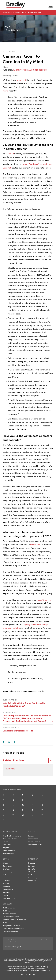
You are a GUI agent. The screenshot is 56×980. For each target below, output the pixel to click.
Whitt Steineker (21, 70)
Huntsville (7, 881)
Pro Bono (32, 875)
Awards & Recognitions (12, 836)
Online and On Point (11, 932)
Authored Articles (10, 839)
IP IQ (5, 923)
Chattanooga (8, 872)
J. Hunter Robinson (39, 70)
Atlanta (6, 863)
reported (10, 154)
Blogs (10, 13)
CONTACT (21, 959)
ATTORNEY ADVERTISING (37, 969)
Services (31, 866)
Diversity (31, 869)
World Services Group (17, 969)
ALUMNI (44, 967)
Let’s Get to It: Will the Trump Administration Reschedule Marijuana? (24, 705)
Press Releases (8, 854)
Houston (6, 878)
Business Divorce (9, 914)
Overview (32, 863)
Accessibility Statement (16, 967)
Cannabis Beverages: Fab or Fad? (19, 731)
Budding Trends (9, 908)
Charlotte (7, 869)
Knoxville (6, 887)
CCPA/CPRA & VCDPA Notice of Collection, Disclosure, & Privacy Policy (28, 962)
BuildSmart (7, 911)
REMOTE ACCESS (33, 967)
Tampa (5, 895)
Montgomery (8, 890)
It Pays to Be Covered (11, 926)
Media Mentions (9, 851)
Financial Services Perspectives (15, 920)
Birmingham (7, 866)
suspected (21, 80)
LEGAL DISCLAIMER (44, 959)
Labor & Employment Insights (14, 929)
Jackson (6, 884)
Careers (31, 836)
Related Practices (14, 760)
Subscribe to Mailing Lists (13, 947)
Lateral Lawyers (34, 842)
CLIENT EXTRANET (9, 959)
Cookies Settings (11, 971)
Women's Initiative (35, 872)
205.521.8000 (31, 959)
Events (5, 842)
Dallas (5, 875)
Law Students (33, 839)
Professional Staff (35, 845)
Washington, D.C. (9, 898)
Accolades (32, 881)
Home (5, 13)
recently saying (44, 600)
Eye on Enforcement (11, 917)
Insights (6, 848)
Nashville (6, 892)
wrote (6, 91)
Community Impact (36, 878)
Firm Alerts (7, 845)
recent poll (35, 545)
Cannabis (10, 769)
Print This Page (13, 30)
